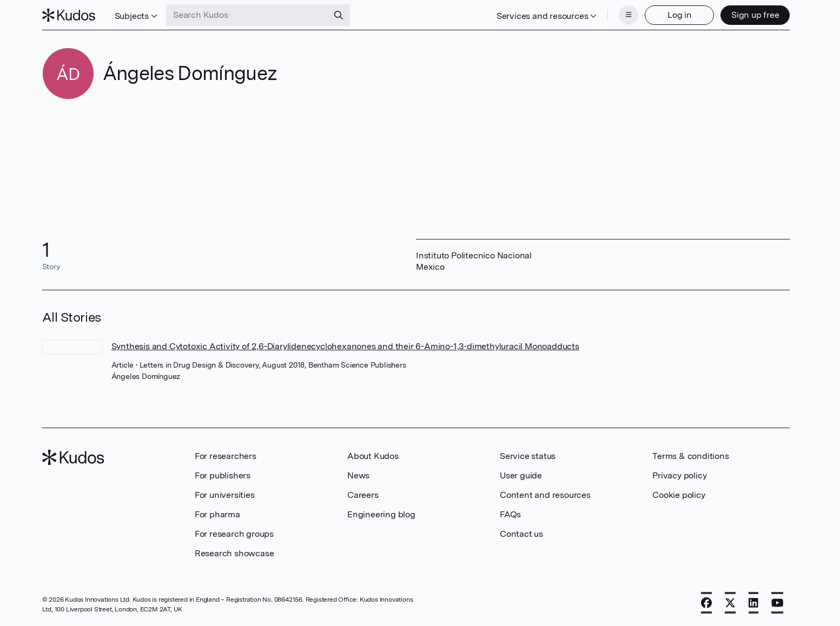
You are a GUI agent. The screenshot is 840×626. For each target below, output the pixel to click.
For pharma (217, 514)
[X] (730, 603)
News (358, 475)
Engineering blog (381, 514)
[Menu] (629, 15)
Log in (680, 15)
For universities (225, 495)
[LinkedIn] (753, 603)
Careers (363, 495)
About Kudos (373, 456)
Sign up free (755, 15)
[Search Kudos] (247, 15)
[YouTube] (778, 603)
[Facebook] (706, 603)
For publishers (223, 475)
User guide (521, 475)
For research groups (234, 534)
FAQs (510, 514)
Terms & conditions (690, 456)
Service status (528, 456)
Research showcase (234, 553)
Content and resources (545, 495)
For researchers (226, 456)
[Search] (339, 15)
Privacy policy (679, 475)
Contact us (521, 534)
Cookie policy (679, 495)
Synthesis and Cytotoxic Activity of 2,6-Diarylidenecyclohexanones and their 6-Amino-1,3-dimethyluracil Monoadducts (345, 346)
